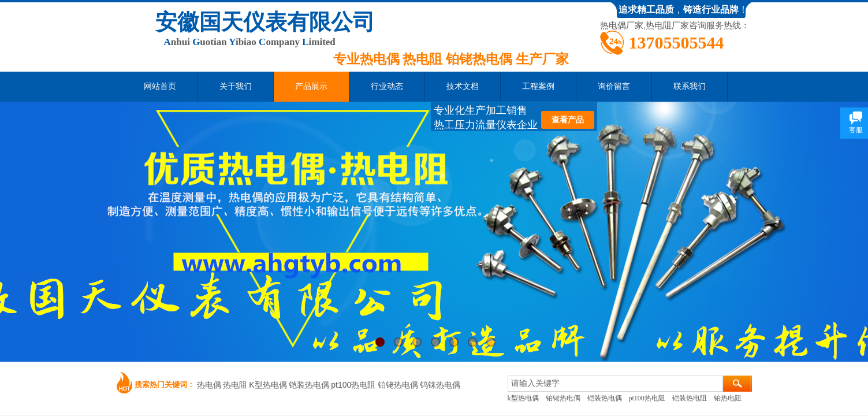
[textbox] (615, 384)
